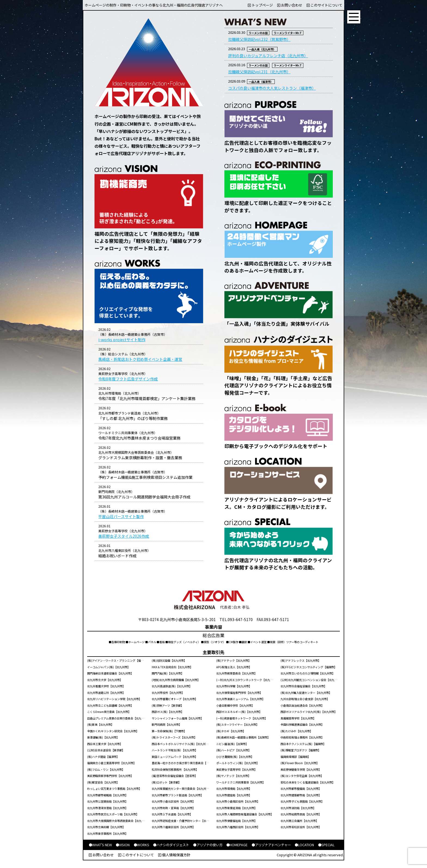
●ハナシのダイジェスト (171, 845)
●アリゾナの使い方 (208, 845)
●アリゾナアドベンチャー (271, 845)
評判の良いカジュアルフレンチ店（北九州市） (268, 56)
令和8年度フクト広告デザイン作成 (128, 379)
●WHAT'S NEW (100, 845)
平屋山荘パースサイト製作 (121, 516)
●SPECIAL (326, 845)
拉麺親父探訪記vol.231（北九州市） (259, 72)
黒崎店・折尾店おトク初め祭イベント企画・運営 (140, 359)
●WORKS (141, 845)
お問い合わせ (290, 5)
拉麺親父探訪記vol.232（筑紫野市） (259, 39)
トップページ (260, 5)
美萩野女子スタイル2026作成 (124, 536)
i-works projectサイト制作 (122, 340)
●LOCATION (304, 845)
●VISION (123, 845)
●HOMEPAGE (237, 845)
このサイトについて (324, 5)
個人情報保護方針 (174, 855)
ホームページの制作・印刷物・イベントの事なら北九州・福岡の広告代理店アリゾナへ (154, 5)
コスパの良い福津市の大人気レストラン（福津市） (272, 88)
